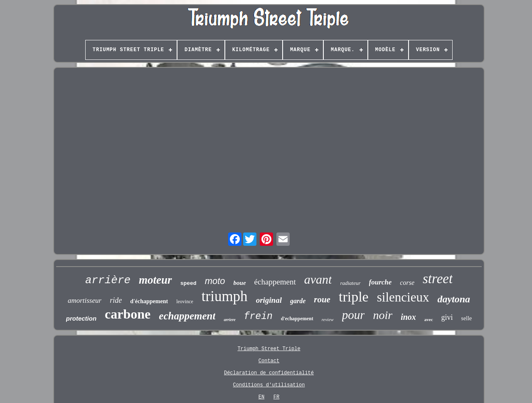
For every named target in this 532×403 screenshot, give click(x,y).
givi (447, 317)
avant (318, 279)
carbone (128, 314)
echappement (187, 316)
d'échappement (149, 301)
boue (240, 283)
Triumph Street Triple (269, 349)
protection (81, 318)
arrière (108, 280)
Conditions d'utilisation (269, 385)
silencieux (403, 297)
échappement (275, 282)
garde (298, 301)
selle (467, 318)
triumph (225, 296)
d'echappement (297, 319)
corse (407, 283)
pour (353, 315)
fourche (381, 282)
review (328, 319)
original (269, 300)
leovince (185, 302)
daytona (454, 299)
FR (276, 397)
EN (261, 397)
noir (383, 315)
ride (116, 300)
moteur (155, 280)
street (438, 279)
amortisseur (85, 300)
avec (429, 319)
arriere (229, 320)
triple (354, 297)
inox (408, 317)
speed (188, 283)
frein (258, 316)
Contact (269, 361)
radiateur (350, 283)
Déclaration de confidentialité (269, 373)
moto (215, 281)
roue (322, 299)
